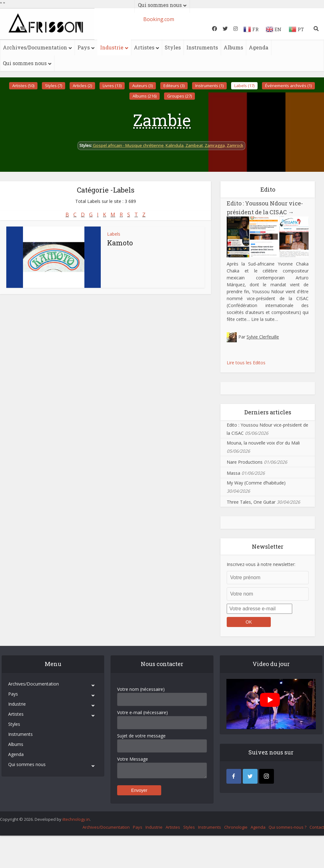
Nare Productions (245, 462)
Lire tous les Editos (246, 363)
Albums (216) (145, 96)
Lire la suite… (265, 319)
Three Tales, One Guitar (251, 502)
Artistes (144, 47)
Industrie (112, 47)
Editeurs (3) (174, 86)
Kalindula (175, 145)
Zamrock (235, 145)
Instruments (202, 47)
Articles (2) (82, 86)
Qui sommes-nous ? (287, 827)
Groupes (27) (179, 96)
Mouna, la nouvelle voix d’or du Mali (263, 443)
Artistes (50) (23, 86)
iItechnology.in (76, 819)
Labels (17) (244, 86)
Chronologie (236, 827)
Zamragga (215, 145)
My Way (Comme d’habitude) (256, 483)
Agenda (259, 47)
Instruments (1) (209, 86)
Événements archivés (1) (288, 86)
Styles (173, 47)
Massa (233, 473)
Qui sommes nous (25, 63)
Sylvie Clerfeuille (263, 337)
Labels (114, 234)
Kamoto (120, 243)
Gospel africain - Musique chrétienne (128, 145)
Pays (84, 47)
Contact (317, 827)
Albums (233, 47)
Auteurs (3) (142, 86)
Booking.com (159, 19)
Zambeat (194, 145)
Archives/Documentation (35, 47)
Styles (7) (54, 86)
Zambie (162, 120)
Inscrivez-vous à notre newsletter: (261, 564)
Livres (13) (112, 86)
